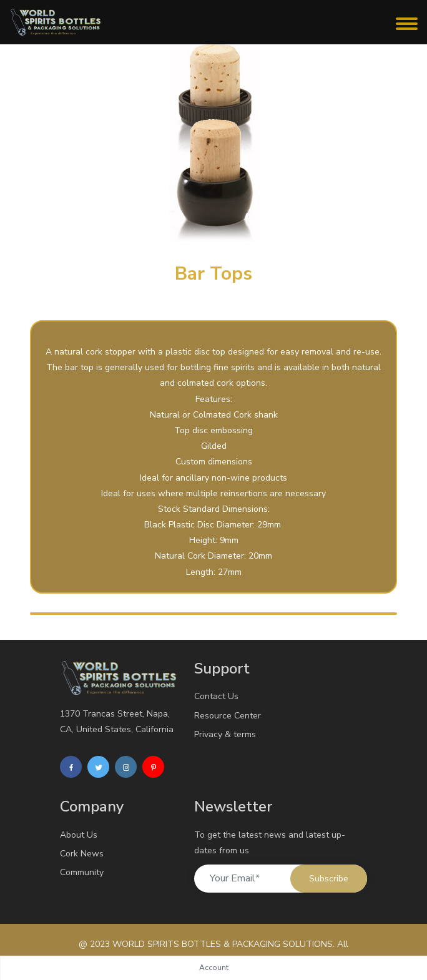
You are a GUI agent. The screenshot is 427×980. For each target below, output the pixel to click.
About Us (79, 835)
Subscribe (329, 879)
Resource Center (228, 716)
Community (82, 872)
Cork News (82, 854)
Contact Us (216, 696)
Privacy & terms (225, 734)
